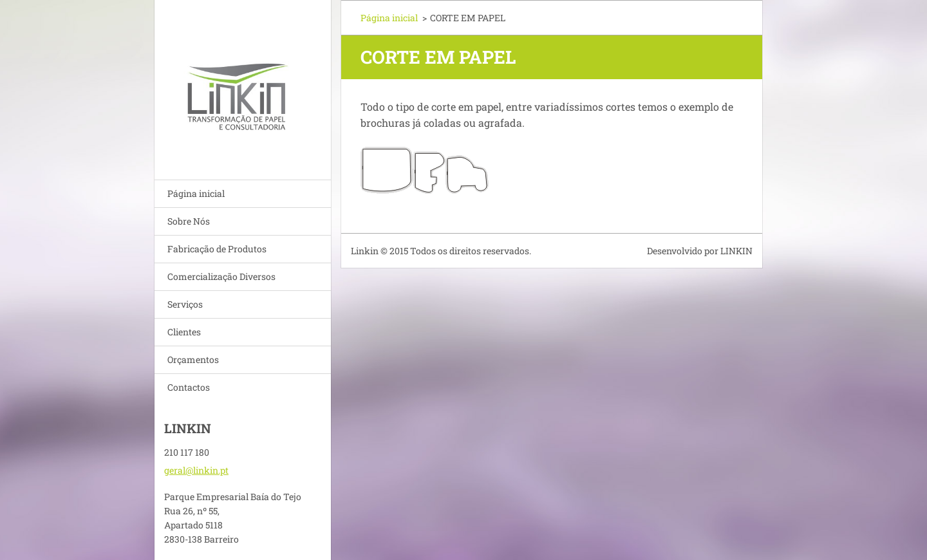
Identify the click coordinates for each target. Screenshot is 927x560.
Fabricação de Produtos (217, 249)
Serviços (185, 304)
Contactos (189, 387)
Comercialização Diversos (221, 276)
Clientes (184, 332)
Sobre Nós (189, 221)
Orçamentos (193, 359)
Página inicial (196, 193)
